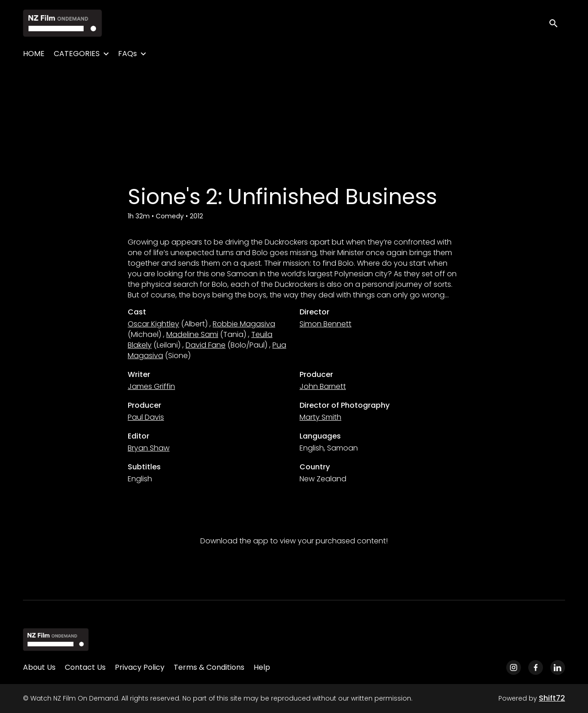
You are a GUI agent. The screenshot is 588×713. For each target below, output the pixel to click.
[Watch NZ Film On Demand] (56, 639)
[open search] (557, 23)
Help (262, 667)
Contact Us (85, 667)
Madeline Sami (192, 334)
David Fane (206, 345)
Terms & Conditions (209, 667)
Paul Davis (146, 417)
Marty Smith (320, 417)
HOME (34, 54)
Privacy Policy (140, 667)
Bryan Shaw (149, 448)
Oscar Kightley (153, 324)
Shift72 (552, 698)
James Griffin (151, 386)
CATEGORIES (77, 54)
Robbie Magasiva (244, 324)
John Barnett (323, 386)
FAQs (127, 54)
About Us (39, 667)
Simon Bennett (325, 324)
